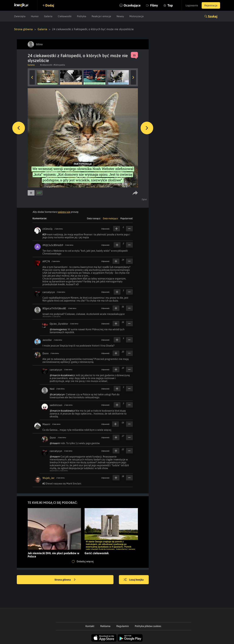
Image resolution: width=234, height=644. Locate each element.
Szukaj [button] (213, 16)
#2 (44, 483)
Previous (32, 77)
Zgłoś (144, 199)
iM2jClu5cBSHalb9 (53, 245)
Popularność (127, 218)
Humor (35, 16)
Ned (52, 389)
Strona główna (23, 29)
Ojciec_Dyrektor (59, 324)
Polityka (82, 16)
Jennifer (47, 340)
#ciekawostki (46, 65)
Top (170, 5)
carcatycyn (49, 292)
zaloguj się (64, 212)
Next (133, 77)
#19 (44, 234)
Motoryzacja (137, 16)
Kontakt (90, 626)
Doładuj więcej (83, 562)
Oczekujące (132, 5)
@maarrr (55, 443)
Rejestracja (211, 5)
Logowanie (192, 5)
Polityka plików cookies (148, 626)
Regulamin (123, 626)
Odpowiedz (105, 229)
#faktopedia (59, 65)
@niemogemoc (58, 329)
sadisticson (56, 405)
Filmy (154, 5)
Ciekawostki (65, 16)
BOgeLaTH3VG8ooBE (54, 308)
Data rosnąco (94, 218)
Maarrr (46, 424)
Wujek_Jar (48, 478)
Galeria (48, 16)
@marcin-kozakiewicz (62, 375)
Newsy (120, 16)
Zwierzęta (20, 16)
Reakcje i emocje (101, 16)
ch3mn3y (48, 229)
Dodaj (50, 5)
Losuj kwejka (134, 580)
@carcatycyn (57, 394)
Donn (46, 353)
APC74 (46, 261)
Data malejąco (110, 218)
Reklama (105, 626)
